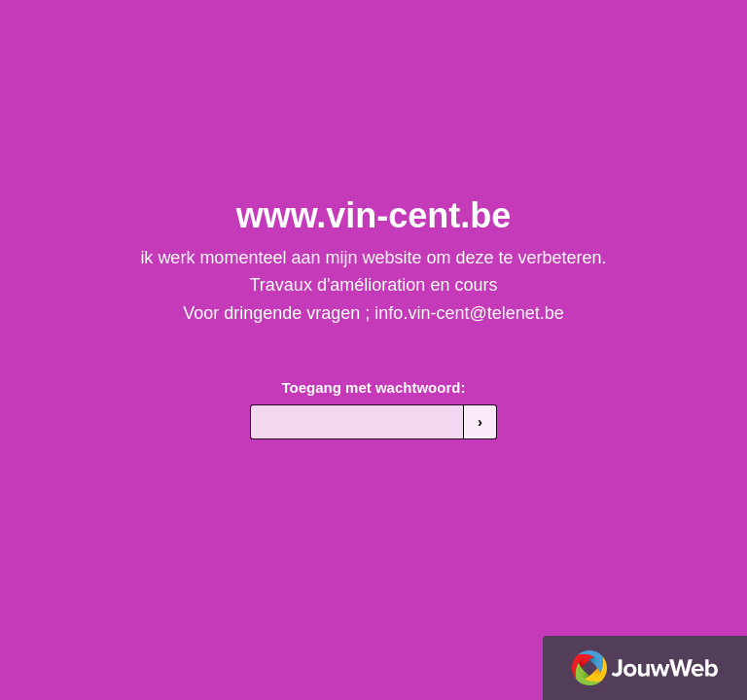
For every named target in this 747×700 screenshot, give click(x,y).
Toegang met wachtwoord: (374, 387)
